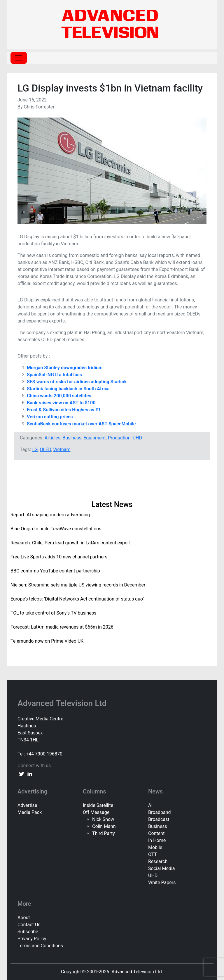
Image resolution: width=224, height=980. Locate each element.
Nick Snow (103, 819)
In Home (157, 840)
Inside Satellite (98, 805)
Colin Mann (104, 826)
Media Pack (30, 812)
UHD (137, 438)
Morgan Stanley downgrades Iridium (65, 368)
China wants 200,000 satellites (59, 396)
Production (119, 438)
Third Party (104, 833)
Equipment (94, 438)
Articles (52, 438)
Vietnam (62, 450)
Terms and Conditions (40, 946)
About (24, 918)
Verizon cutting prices (50, 417)
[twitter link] (22, 774)
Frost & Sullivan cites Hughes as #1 (64, 410)
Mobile (155, 847)
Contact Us (29, 925)
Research (158, 861)
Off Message (96, 812)
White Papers (162, 882)
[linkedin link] (30, 774)
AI (150, 805)
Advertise (27, 805)
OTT (153, 854)
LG (35, 450)
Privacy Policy (32, 939)
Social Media (162, 868)
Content (156, 833)
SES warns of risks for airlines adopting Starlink (77, 382)
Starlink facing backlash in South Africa (68, 389)
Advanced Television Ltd (63, 703)
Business (72, 438)
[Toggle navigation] (19, 58)
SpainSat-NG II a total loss (54, 375)
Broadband (160, 812)
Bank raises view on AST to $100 (62, 403)
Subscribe (28, 932)
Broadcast (159, 819)
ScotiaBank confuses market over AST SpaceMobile (81, 424)
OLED (45, 450)
